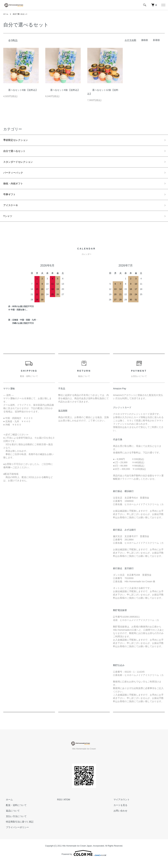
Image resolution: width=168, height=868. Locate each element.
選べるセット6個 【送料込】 (21, 90)
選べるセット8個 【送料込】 (63, 90)
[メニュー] (163, 5)
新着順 (156, 40)
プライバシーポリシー (15, 835)
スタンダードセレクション (21, 164)
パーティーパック (15, 176)
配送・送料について (14, 812)
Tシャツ (9, 223)
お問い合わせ (118, 818)
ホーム (6, 14)
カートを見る (118, 812)
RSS (59, 807)
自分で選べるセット (23, 14)
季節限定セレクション (18, 141)
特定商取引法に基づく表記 (17, 829)
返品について (10, 818)
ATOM (67, 807)
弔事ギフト (11, 199)
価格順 (145, 40)
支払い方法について (14, 823)
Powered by (84, 860)
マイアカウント (119, 807)
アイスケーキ (12, 211)
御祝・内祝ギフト (15, 188)
